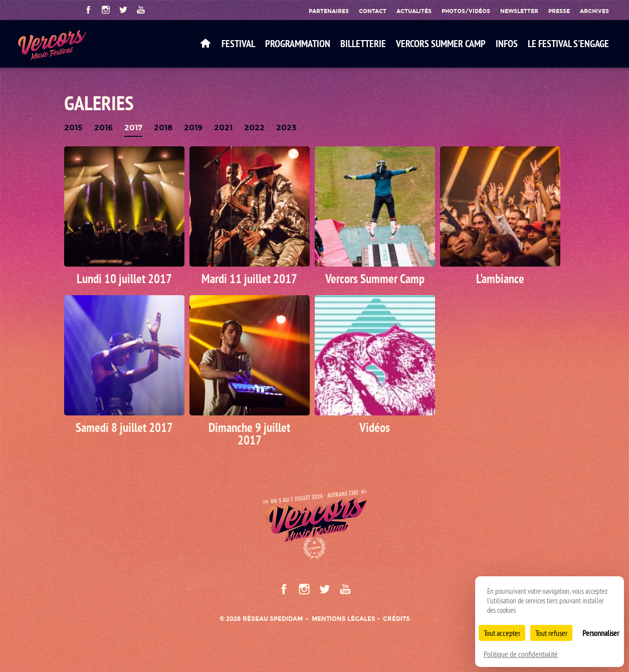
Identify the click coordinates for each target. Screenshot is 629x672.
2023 (286, 128)
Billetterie (363, 44)
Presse (559, 11)
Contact (373, 11)
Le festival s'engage (568, 44)
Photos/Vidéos (466, 11)
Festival (238, 44)
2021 (223, 128)
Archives (594, 11)
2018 (163, 128)
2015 (73, 128)
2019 (193, 128)
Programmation (298, 44)
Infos (507, 44)
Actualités (414, 11)
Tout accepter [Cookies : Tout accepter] (502, 633)
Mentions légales (344, 619)
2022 (254, 128)
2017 (133, 128)
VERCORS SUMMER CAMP (441, 44)
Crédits (396, 619)
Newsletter (519, 11)
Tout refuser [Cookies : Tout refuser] (551, 633)
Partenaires (329, 11)
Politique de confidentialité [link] (521, 654)
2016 (103, 128)
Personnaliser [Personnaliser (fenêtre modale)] (601, 633)
